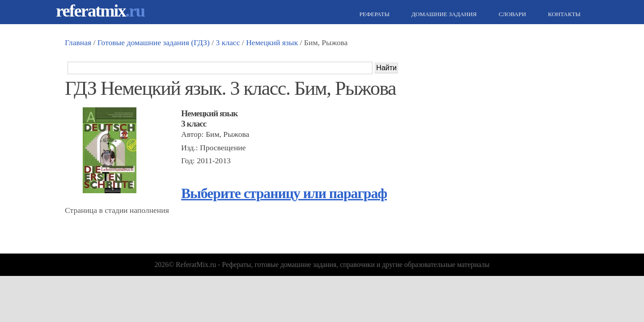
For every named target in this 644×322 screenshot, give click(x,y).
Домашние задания (443, 14)
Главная (78, 42)
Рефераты (373, 14)
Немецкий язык (272, 42)
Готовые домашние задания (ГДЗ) (154, 42)
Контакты (563, 14)
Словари (511, 14)
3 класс (228, 42)
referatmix (100, 11)
